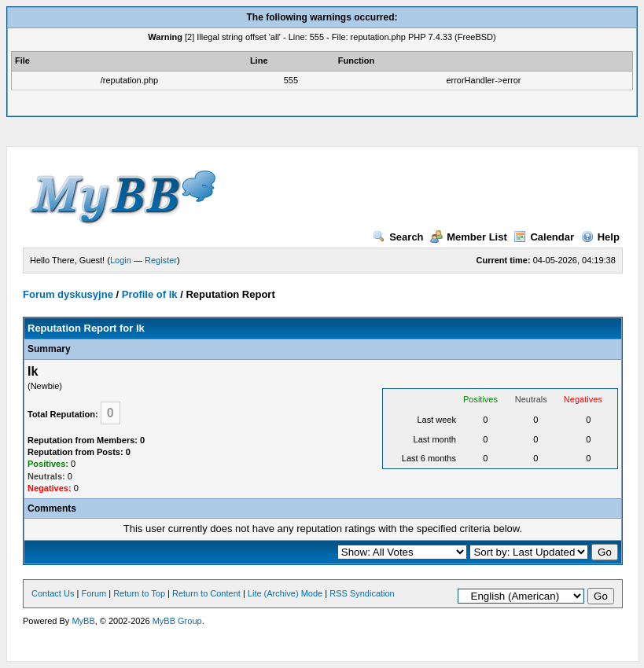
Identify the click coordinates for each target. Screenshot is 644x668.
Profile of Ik (150, 294)
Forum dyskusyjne (68, 294)
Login (121, 260)
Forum (94, 593)
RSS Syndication (362, 593)
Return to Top (139, 593)
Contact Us (53, 593)
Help (600, 237)
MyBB (83, 621)
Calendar (544, 237)
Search (398, 237)
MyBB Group (177, 621)
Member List (469, 237)
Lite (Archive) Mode (285, 593)
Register (161, 260)
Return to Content (206, 593)
